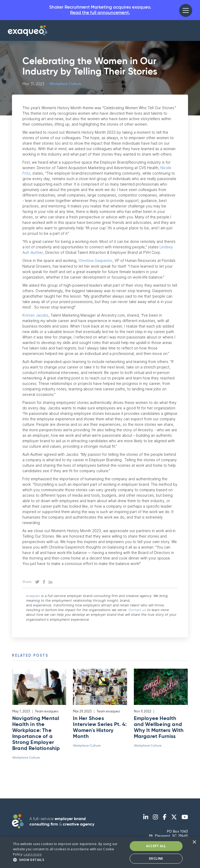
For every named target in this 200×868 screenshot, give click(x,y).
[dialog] (100, 852)
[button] (186, 10)
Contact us (139, 611)
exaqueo (35, 596)
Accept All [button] (156, 846)
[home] (28, 32)
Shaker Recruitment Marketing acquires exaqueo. (100, 11)
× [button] (194, 842)
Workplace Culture (67, 85)
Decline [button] (156, 858)
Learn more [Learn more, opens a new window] (33, 854)
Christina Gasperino (95, 261)
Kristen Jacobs (35, 316)
